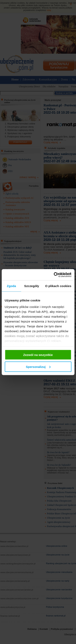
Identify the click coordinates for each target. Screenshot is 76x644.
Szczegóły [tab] (32, 286)
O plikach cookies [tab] (58, 286)
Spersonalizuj (38, 367)
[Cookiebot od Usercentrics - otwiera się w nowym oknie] (54, 275)
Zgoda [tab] (11, 286)
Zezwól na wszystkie (38, 355)
